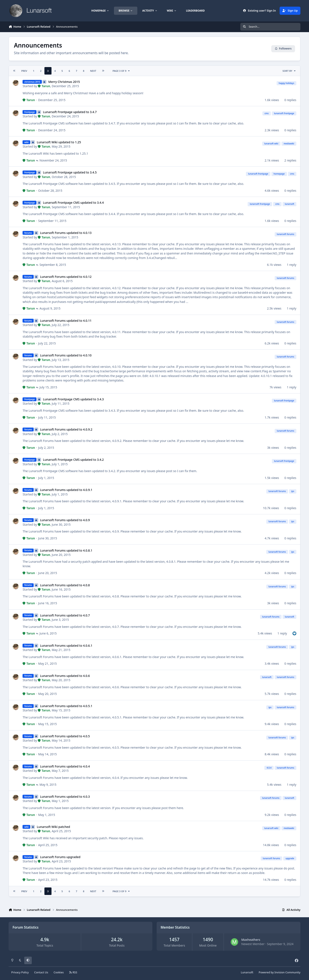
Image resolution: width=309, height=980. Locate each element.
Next (93, 71)
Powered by (280, 972)
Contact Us (41, 972)
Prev (24, 71)
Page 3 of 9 (121, 71)
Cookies (59, 972)
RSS (73, 972)
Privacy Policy (20, 972)
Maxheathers (251, 940)
